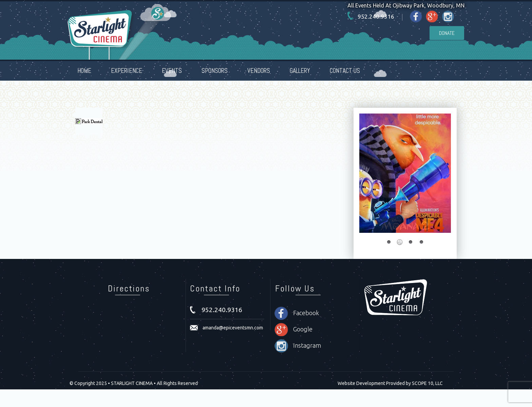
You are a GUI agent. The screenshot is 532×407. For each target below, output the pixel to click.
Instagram (307, 345)
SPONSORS (215, 71)
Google (303, 329)
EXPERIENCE (127, 71)
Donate (447, 33)
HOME (84, 71)
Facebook (306, 313)
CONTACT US (345, 71)
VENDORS (259, 71)
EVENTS (172, 71)
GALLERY (300, 71)
